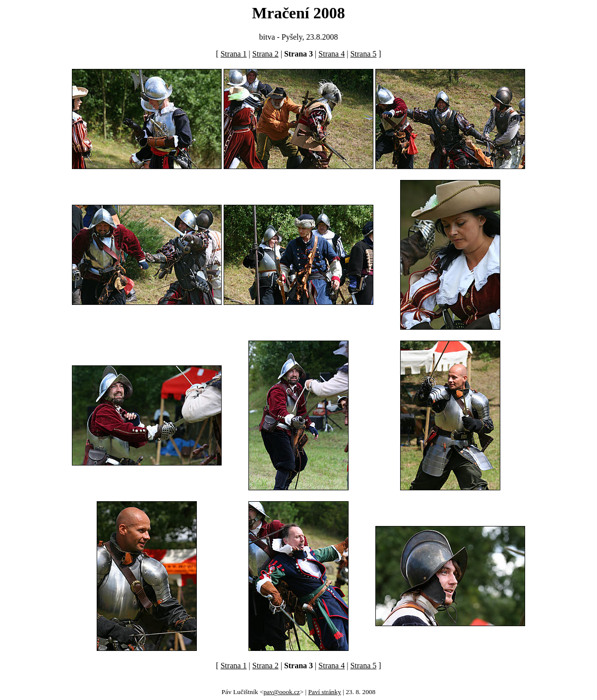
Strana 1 (234, 54)
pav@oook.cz (281, 692)
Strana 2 (266, 54)
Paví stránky (325, 692)
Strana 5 (363, 54)
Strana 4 (331, 54)
